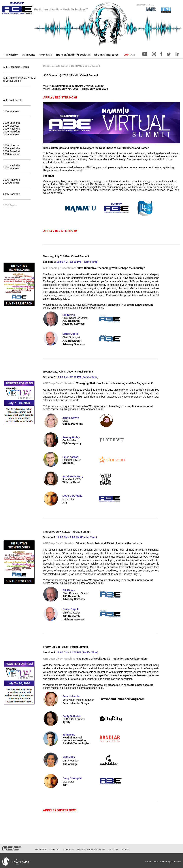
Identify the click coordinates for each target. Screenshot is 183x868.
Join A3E (126, 850)
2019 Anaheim (11, 134)
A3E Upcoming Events (16, 67)
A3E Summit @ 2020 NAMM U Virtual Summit (19, 79)
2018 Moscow (11, 145)
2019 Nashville (12, 129)
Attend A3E (68, 850)
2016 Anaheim (11, 183)
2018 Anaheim (11, 154)
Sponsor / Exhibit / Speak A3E (91, 850)
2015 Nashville (12, 194)
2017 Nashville (12, 166)
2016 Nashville (12, 180)
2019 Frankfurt (11, 132)
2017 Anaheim (11, 168)
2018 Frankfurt (11, 151)
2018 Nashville (12, 148)
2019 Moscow (11, 126)
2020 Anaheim (11, 111)
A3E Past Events (13, 100)
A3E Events (54, 850)
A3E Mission (40, 850)
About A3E (113, 850)
